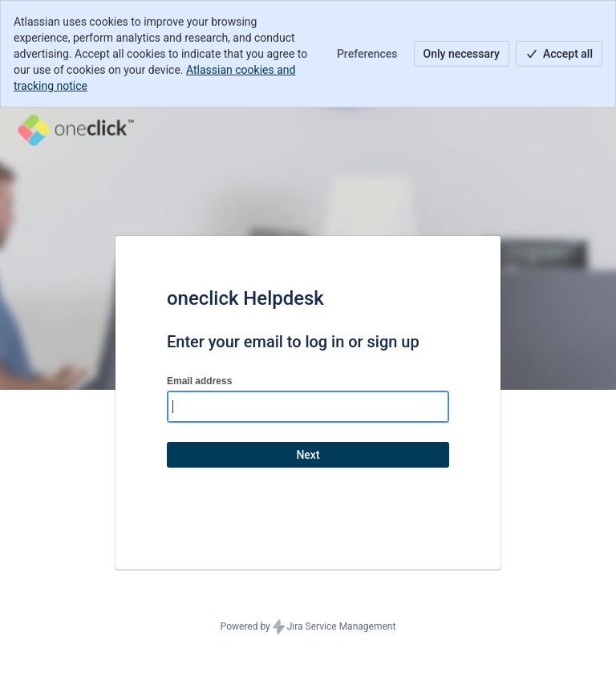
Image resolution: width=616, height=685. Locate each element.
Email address (199, 381)
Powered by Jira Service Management (308, 627)
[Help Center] (76, 130)
